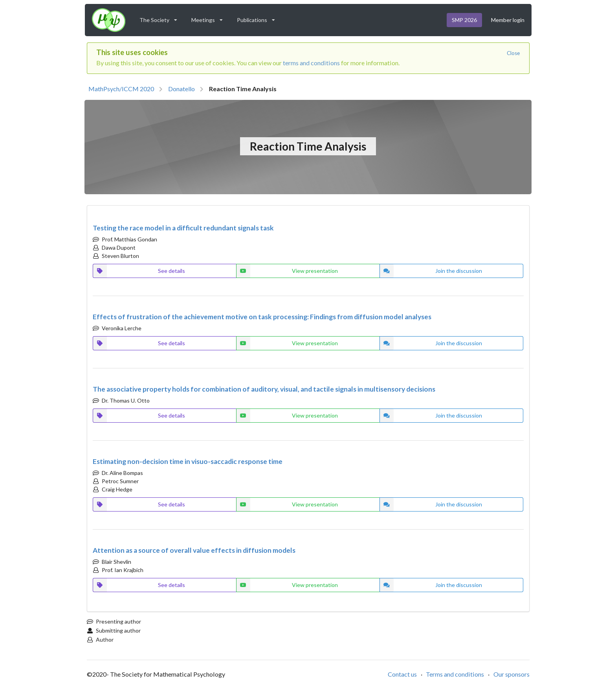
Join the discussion (431, 271)
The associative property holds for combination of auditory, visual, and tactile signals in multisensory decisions (264, 389)
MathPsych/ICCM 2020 (121, 89)
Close (513, 53)
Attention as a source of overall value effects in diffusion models (194, 550)
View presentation (287, 271)
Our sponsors (511, 674)
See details (139, 271)
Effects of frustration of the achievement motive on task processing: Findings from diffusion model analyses (262, 317)
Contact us (402, 674)
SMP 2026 (464, 20)
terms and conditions (311, 63)
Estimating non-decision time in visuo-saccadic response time (188, 461)
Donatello (181, 89)
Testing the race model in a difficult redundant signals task (183, 228)
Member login (508, 20)
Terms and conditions (455, 674)
